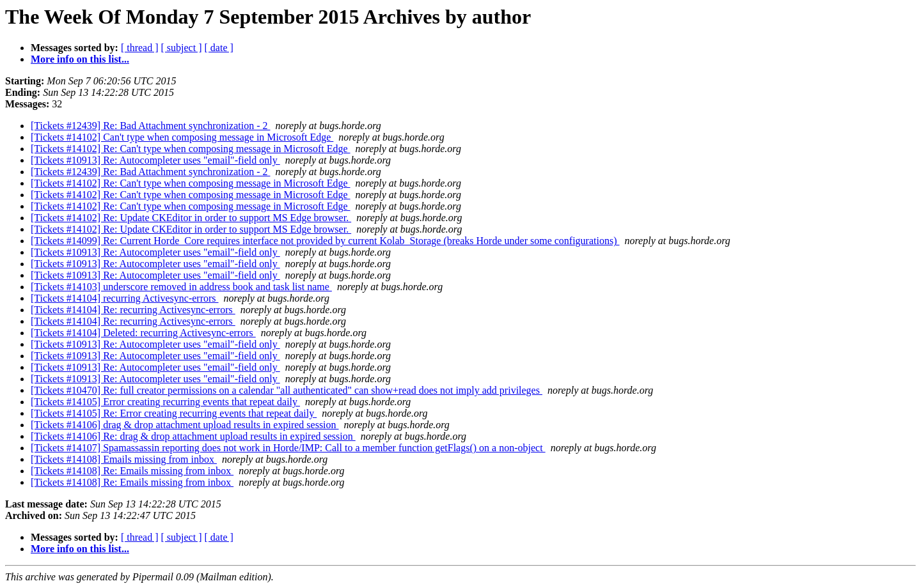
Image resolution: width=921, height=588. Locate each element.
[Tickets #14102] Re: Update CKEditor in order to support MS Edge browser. (191, 218)
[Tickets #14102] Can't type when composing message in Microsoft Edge (182, 137)
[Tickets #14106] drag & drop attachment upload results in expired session (185, 425)
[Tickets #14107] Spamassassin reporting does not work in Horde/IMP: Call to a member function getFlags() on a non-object (288, 448)
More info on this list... (80, 59)
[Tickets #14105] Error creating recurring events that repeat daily (165, 402)
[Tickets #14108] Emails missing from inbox (124, 459)
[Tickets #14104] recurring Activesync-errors (125, 298)
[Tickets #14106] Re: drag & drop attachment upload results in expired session (193, 436)
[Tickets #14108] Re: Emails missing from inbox (132, 471)
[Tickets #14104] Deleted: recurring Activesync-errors (143, 333)
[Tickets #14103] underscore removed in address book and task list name (181, 287)
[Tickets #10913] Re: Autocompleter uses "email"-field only (155, 160)
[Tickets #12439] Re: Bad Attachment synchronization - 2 (150, 126)
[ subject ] (182, 48)
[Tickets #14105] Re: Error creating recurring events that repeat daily (174, 413)
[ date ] (219, 48)
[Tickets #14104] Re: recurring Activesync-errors (133, 310)
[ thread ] (140, 48)
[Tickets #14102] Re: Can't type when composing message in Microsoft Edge (191, 149)
